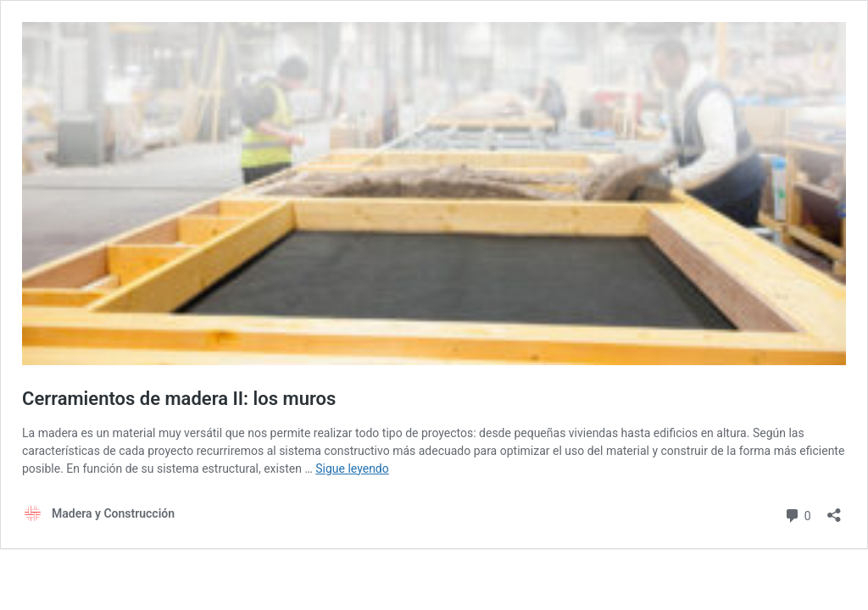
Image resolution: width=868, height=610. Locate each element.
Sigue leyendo (352, 469)
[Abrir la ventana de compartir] (834, 510)
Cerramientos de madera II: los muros (179, 399)
